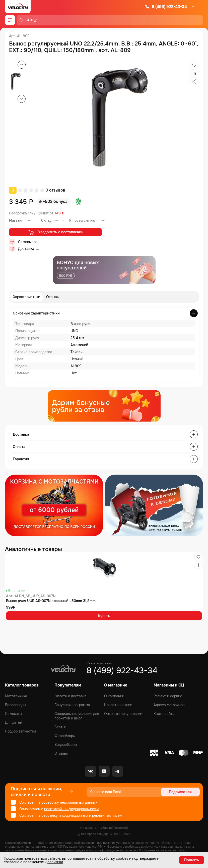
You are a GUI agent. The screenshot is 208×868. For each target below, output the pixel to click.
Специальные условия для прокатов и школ (77, 716)
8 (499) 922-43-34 (166, 7)
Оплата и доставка (71, 696)
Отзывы (53, 297)
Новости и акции (118, 705)
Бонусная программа (72, 705)
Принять (192, 860)
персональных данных (79, 802)
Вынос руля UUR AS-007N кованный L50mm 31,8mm (51, 601)
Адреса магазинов (169, 705)
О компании (114, 696)
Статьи (60, 727)
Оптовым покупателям (123, 714)
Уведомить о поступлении (56, 232)
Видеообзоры (66, 745)
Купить (104, 616)
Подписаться (181, 792)
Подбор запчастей (20, 731)
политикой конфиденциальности (71, 809)
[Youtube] (104, 771)
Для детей (14, 722)
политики (55, 862)
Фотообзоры (65, 736)
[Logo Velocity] (18, 7)
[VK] (91, 771)
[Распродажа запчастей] (54, 505)
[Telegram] (118, 771)
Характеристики (27, 297)
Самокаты (14, 714)
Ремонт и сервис (168, 696)
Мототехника (16, 696)
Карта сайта (164, 714)
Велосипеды (15, 705)
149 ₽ (60, 213)
